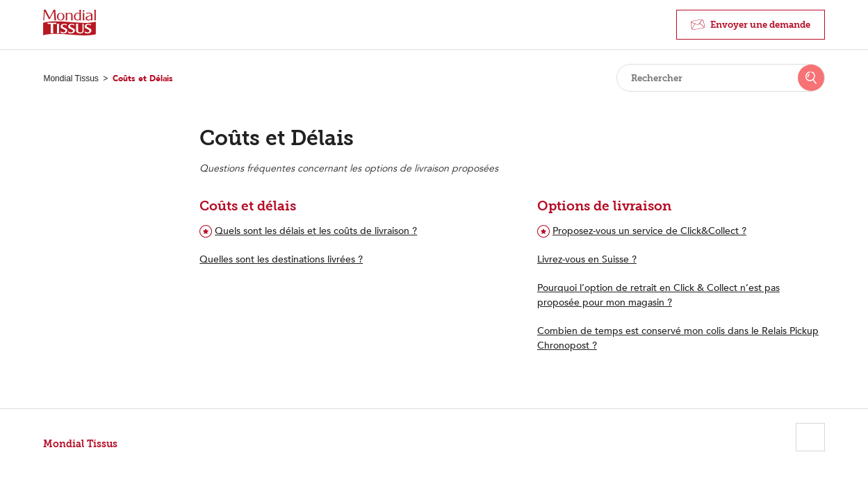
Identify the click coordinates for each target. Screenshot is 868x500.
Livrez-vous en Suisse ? (587, 259)
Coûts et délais (248, 206)
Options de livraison (604, 206)
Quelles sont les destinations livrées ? (281, 259)
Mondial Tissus (71, 78)
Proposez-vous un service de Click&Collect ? (649, 231)
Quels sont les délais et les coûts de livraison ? (316, 231)
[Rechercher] (721, 78)
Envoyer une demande (760, 25)
